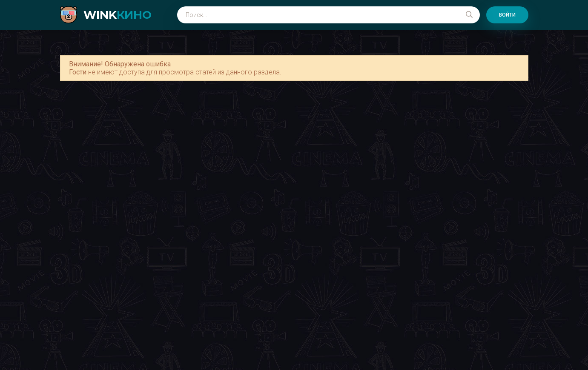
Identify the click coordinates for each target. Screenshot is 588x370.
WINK (118, 15)
